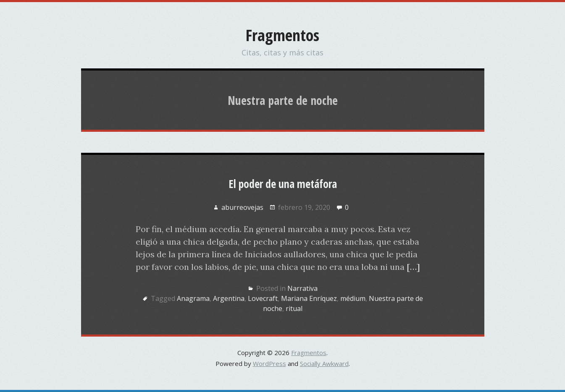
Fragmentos (282, 35)
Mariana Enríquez (309, 298)
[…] (413, 267)
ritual (294, 308)
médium (353, 298)
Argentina (229, 298)
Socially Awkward (324, 363)
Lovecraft (263, 298)
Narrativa (302, 288)
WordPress (269, 363)
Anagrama (193, 298)
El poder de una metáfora (283, 184)
